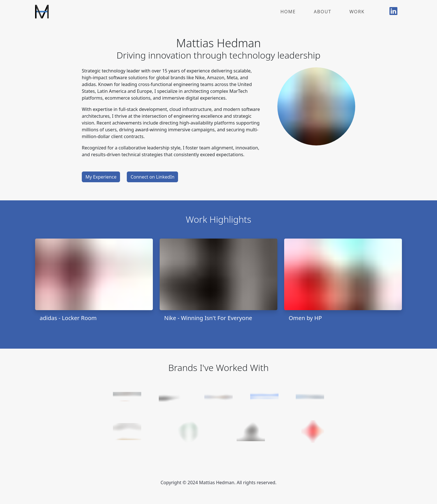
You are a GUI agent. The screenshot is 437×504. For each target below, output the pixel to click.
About (323, 12)
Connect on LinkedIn (152, 177)
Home (288, 12)
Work (357, 12)
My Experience (101, 177)
